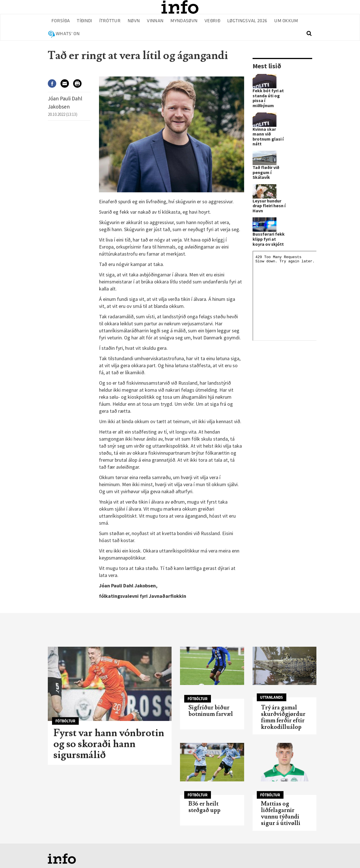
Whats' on (68, 34)
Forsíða (61, 21)
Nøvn (134, 21)
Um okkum (286, 21)
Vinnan (155, 21)
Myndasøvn (184, 21)
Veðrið (212, 21)
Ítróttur (110, 21)
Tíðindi (84, 21)
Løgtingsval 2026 (247, 21)
